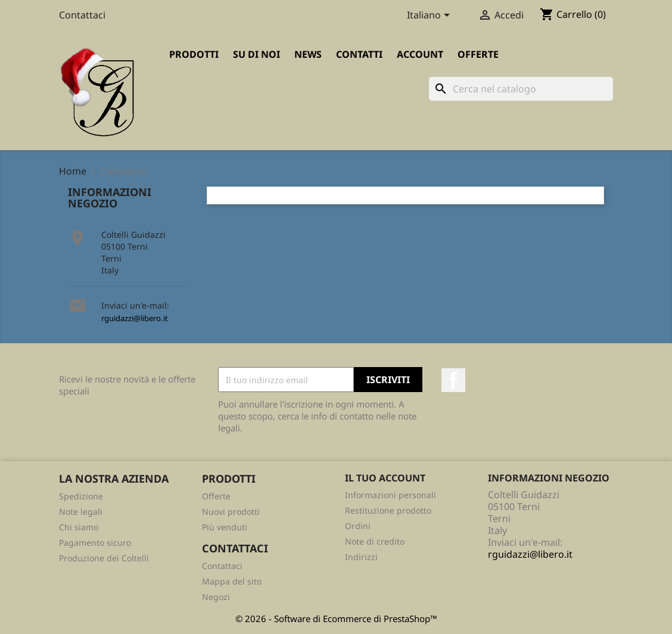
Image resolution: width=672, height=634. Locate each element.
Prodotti (194, 54)
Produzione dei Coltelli (104, 558)
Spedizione (81, 496)
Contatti (359, 54)
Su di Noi (256, 54)
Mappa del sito (232, 581)
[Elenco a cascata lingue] (430, 16)
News (308, 54)
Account (420, 54)
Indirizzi (361, 557)
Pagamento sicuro (95, 543)
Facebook (453, 380)
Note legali (81, 512)
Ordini (358, 526)
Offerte (478, 54)
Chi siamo (79, 527)
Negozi (216, 597)
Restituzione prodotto (388, 510)
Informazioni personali (391, 495)
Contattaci (82, 15)
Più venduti (225, 527)
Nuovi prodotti (231, 512)
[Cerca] (521, 89)
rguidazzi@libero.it (135, 318)
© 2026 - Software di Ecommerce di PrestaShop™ (336, 619)
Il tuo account (385, 478)
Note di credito (375, 541)
